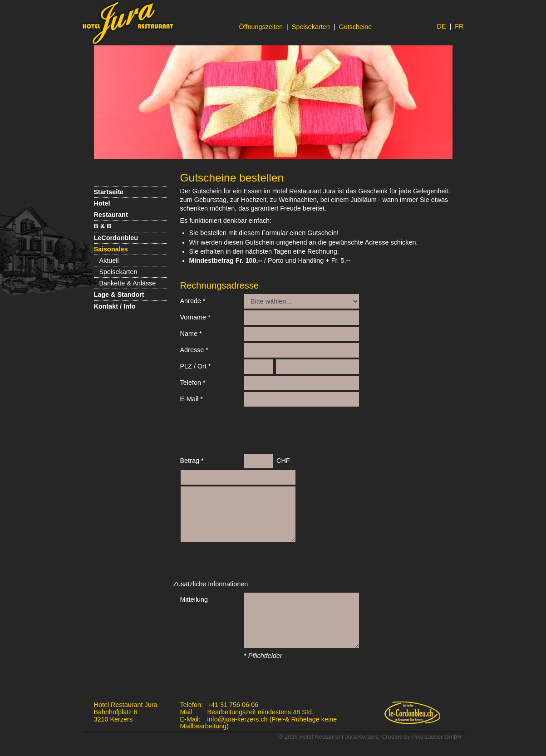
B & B (103, 226)
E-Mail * (192, 399)
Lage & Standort (119, 295)
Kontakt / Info (115, 306)
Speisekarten (311, 27)
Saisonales (111, 249)
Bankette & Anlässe (128, 283)
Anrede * (193, 301)
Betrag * (192, 461)
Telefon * (193, 383)
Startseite (109, 192)
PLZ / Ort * (196, 366)
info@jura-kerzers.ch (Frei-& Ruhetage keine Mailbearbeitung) (259, 723)
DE (442, 26)
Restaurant (111, 215)
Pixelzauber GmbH (437, 737)
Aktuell (109, 260)
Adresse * (194, 350)
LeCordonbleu (116, 238)
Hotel (102, 203)
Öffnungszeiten (261, 27)
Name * (191, 334)
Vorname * (195, 317)
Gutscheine (356, 27)
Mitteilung (194, 599)
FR (459, 26)
